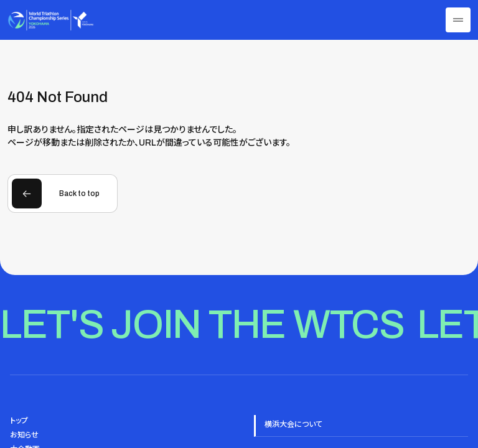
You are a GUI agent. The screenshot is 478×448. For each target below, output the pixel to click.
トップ (19, 421)
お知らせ (24, 435)
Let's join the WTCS (202, 324)
